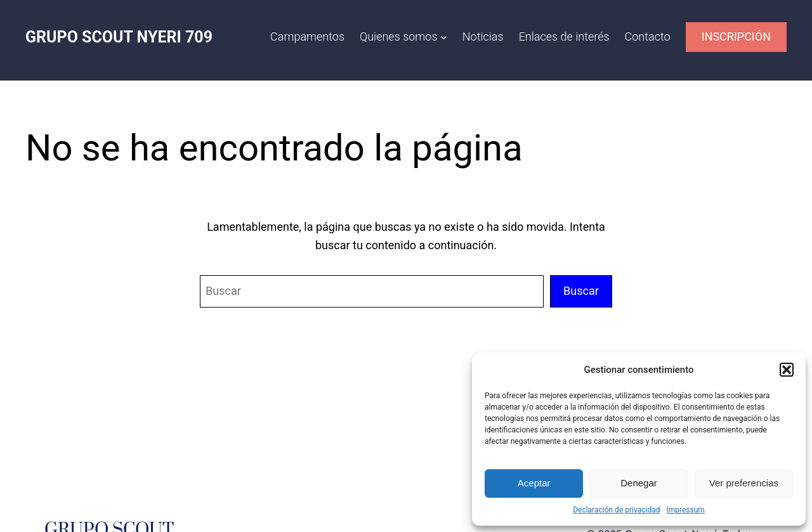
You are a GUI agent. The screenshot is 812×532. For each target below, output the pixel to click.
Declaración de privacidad (616, 510)
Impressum (685, 510)
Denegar (639, 483)
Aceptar (534, 483)
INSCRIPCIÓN (736, 36)
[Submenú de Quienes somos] (444, 37)
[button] (787, 370)
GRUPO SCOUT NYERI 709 (119, 37)
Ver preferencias (744, 483)
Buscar (581, 291)
